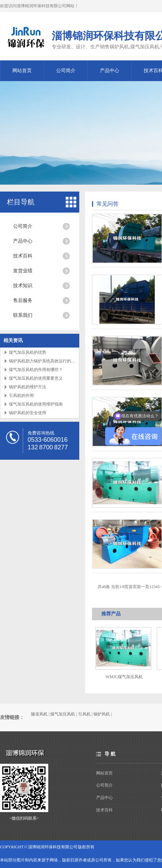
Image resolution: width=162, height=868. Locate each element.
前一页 (143, 587)
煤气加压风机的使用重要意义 (36, 378)
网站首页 (22, 71)
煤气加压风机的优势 (28, 352)
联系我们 (23, 315)
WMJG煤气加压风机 (124, 677)
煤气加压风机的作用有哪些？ (36, 370)
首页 (133, 587)
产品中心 (110, 71)
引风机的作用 (21, 396)
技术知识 (23, 286)
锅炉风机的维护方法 (28, 387)
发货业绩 (23, 271)
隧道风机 (39, 714)
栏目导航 (21, 202)
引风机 (84, 714)
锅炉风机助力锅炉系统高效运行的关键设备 (48, 361)
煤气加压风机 (63, 714)
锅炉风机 (102, 714)
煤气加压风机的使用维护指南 (36, 404)
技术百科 (23, 256)
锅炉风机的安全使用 (28, 413)
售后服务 (23, 300)
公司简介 (66, 71)
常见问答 (108, 204)
